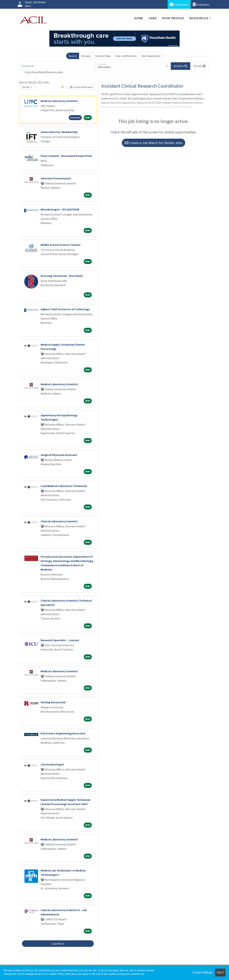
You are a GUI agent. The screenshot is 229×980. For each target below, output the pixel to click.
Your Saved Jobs (151, 56)
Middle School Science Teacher (61, 245)
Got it (220, 972)
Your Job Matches (126, 56)
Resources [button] (199, 18)
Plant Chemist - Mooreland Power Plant (66, 156)
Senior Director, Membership (59, 132)
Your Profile (173, 18)
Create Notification (82, 87)
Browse (86, 56)
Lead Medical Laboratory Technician (64, 486)
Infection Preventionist (56, 178)
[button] (199, 66)
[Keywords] (58, 66)
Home (139, 18)
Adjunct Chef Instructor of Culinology (65, 309)
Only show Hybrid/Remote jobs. (44, 72)
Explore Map (103, 56)
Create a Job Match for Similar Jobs (154, 143)
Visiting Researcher (53, 702)
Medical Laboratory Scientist (59, 101)
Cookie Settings (202, 972)
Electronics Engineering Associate (63, 733)
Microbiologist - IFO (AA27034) (60, 209)
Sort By (26, 87)
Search (73, 56)
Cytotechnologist (52, 764)
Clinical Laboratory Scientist (59, 521)
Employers (201, 4)
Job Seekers (179, 4)
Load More (58, 944)
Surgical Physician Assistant (59, 455)
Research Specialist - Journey (60, 640)
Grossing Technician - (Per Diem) (62, 276)
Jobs (152, 18)
